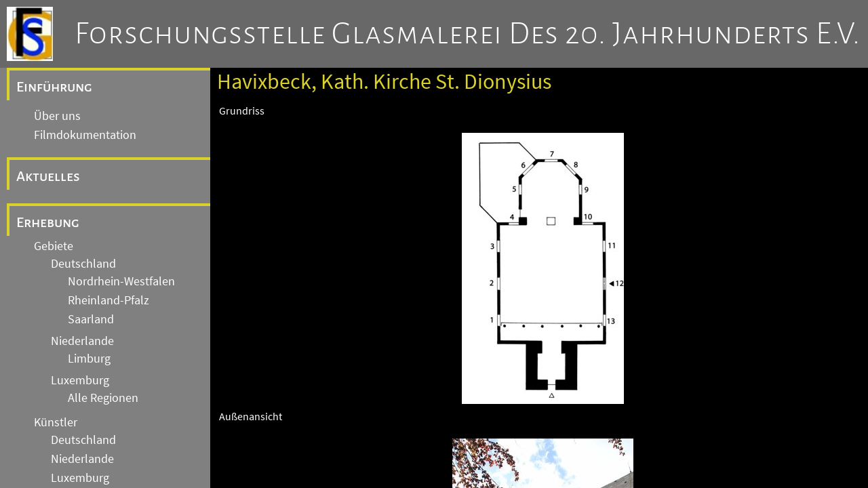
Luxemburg (80, 380)
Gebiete (54, 246)
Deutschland (83, 264)
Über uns (57, 116)
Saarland (91, 319)
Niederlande (82, 341)
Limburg (89, 359)
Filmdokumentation (85, 135)
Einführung (54, 87)
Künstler (56, 422)
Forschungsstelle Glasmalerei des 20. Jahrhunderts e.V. (468, 34)
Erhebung (48, 222)
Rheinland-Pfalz (108, 300)
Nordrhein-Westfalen (121, 281)
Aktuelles (48, 176)
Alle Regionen (103, 398)
